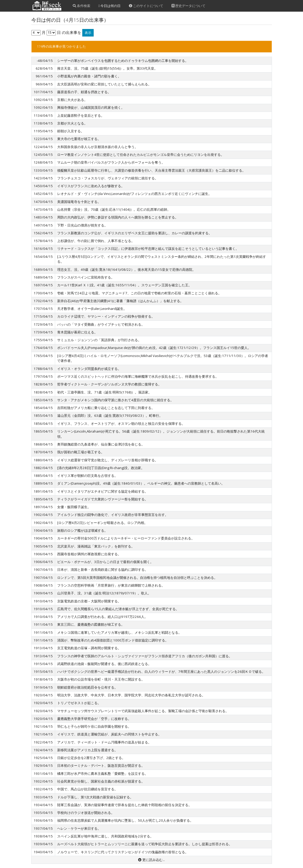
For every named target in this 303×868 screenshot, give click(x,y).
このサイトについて (146, 6)
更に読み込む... (151, 860)
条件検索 (82, 6)
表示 (88, 33)
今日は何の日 (110, 6)
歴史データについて (189, 6)
